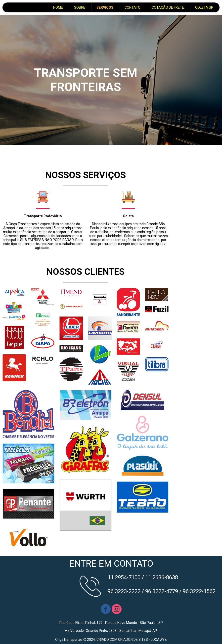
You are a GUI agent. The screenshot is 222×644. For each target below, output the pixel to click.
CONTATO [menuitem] (133, 7)
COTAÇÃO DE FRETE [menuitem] (168, 7)
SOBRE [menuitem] (80, 7)
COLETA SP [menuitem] (204, 7)
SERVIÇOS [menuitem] (105, 7)
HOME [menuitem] (58, 7)
